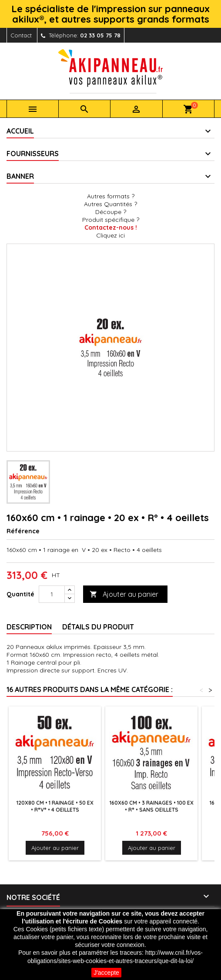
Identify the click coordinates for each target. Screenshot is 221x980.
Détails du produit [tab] (98, 627)
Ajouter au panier (124, 594)
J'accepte (106, 973)
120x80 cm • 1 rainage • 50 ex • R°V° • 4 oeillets (55, 806)
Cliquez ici (110, 235)
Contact (21, 35)
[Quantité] (52, 594)
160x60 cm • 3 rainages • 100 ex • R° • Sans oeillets (152, 806)
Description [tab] (29, 627)
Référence (23, 531)
